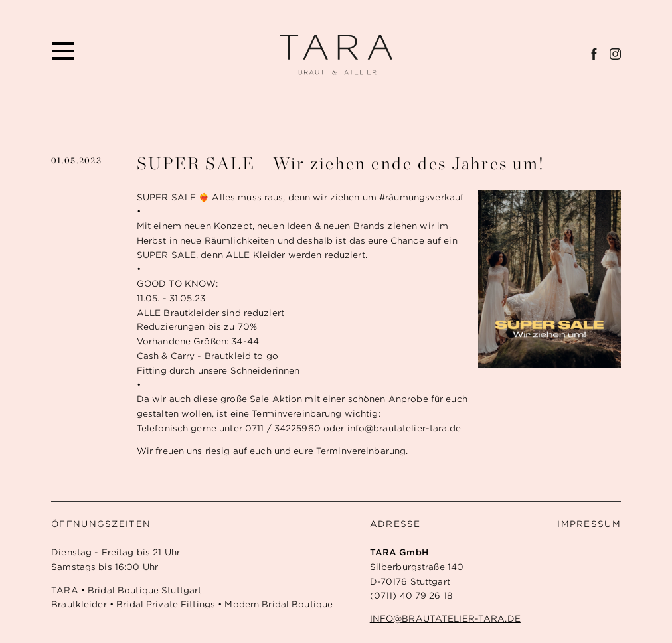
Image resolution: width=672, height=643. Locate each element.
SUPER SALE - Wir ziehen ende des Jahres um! (341, 163)
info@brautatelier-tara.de (445, 619)
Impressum (589, 524)
